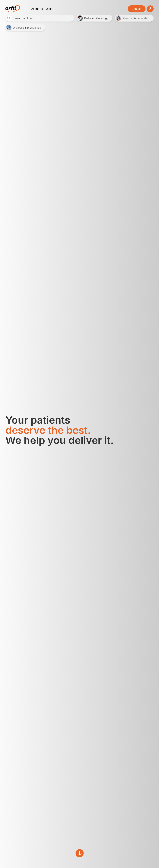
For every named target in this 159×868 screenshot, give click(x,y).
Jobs (49, 9)
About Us (37, 9)
